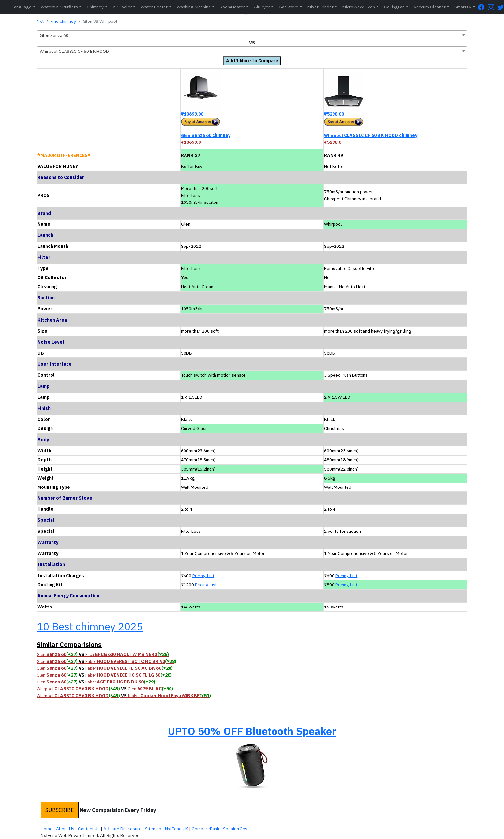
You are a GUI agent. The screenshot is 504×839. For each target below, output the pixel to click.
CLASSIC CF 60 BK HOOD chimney (371, 135)
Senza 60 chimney (206, 135)
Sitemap (153, 829)
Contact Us (89, 829)
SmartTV (463, 7)
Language (22, 7)
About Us (65, 829)
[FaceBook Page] (483, 7)
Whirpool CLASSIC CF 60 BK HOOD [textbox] (74, 51)
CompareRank (206, 829)
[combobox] (252, 35)
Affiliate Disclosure (122, 829)
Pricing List (203, 576)
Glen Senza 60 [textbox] (54, 35)
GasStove (289, 7)
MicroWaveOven (359, 7)
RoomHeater (232, 7)
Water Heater (154, 7)
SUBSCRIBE (60, 810)
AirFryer (262, 7)
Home (47, 829)
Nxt (40, 21)
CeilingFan (394, 7)
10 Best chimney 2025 (90, 626)
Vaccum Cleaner (430, 7)
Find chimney (63, 21)
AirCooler (122, 7)
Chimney (95, 7)
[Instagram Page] (493, 7)
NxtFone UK (177, 829)
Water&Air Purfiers (59, 7)
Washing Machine (194, 7)
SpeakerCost (236, 829)
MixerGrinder (320, 7)
